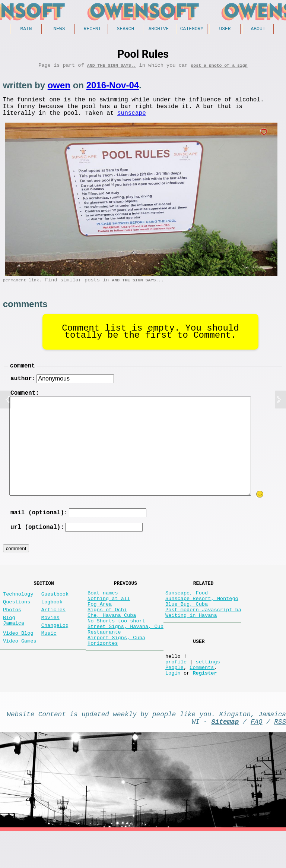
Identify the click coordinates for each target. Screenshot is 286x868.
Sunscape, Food (187, 610)
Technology (18, 611)
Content (52, 748)
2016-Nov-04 (113, 88)
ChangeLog (55, 649)
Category (192, 29)
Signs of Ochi (107, 632)
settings (208, 691)
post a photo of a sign (219, 68)
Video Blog (18, 658)
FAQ (257, 757)
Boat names (103, 610)
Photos (12, 630)
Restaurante (104, 660)
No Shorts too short (116, 646)
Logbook (52, 621)
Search (126, 29)
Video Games (20, 667)
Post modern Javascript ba (203, 632)
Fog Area (100, 624)
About (258, 29)
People (174, 698)
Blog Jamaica (14, 643)
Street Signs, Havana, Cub (125, 653)
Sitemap (225, 757)
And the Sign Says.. (112, 68)
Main (26, 29)
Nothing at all (109, 617)
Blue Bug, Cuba (187, 624)
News (59, 29)
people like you (182, 748)
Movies (50, 639)
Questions (17, 621)
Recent (93, 29)
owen (59, 88)
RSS (280, 757)
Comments (202, 698)
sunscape (132, 120)
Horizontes (103, 674)
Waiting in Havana (191, 639)
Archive (159, 29)
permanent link (21, 288)
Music (49, 658)
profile (176, 691)
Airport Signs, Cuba (116, 667)
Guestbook (55, 611)
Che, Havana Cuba (112, 639)
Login (173, 705)
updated (95, 748)
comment (23, 375)
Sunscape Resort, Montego (202, 617)
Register (205, 705)
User (225, 29)
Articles (53, 630)
